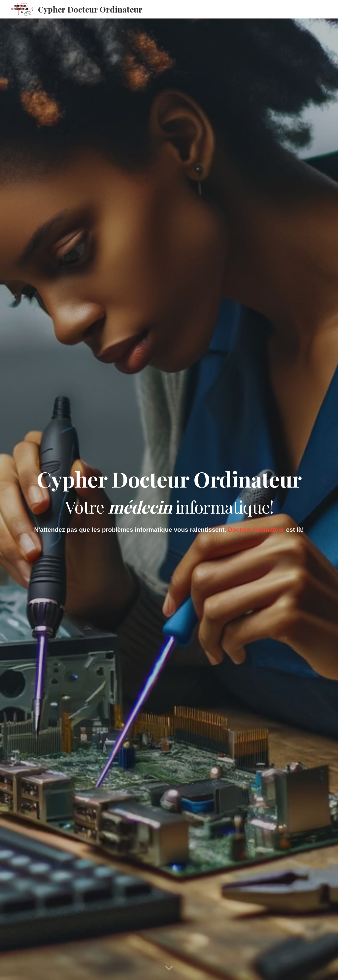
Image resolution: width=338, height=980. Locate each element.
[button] (169, 968)
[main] (169, 490)
